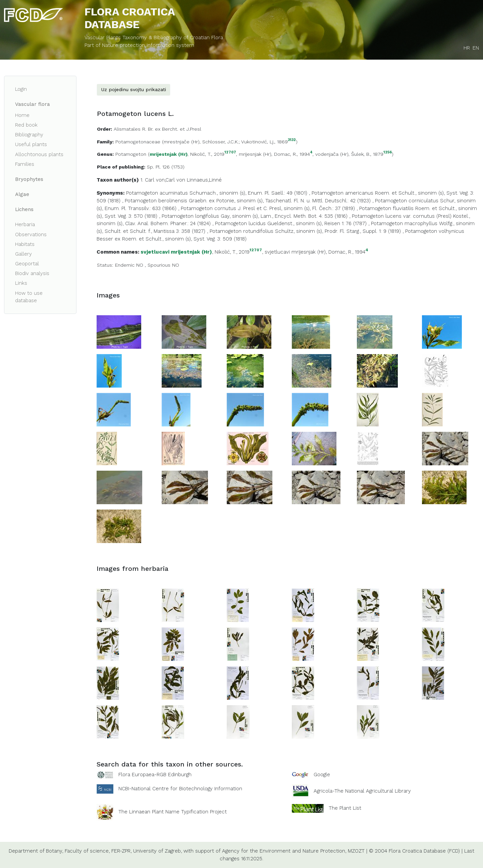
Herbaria (25, 224)
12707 (230, 153)
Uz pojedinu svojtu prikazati (133, 89)
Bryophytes (29, 179)
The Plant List (345, 808)
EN (476, 48)
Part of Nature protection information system (139, 45)
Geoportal (27, 264)
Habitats (25, 244)
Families (25, 164)
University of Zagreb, (157, 851)
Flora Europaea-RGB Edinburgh (155, 775)
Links (21, 283)
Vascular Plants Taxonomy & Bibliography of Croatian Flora (154, 38)
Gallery (23, 254)
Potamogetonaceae (138, 142)
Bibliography (29, 135)
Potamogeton (131, 154)
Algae (22, 194)
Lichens (24, 209)
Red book (26, 125)
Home (22, 115)
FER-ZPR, (121, 851)
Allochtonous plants (39, 154)
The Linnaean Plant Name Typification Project (173, 812)
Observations (31, 235)
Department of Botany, (36, 851)
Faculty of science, (87, 851)
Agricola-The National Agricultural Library (362, 791)
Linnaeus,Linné (204, 180)
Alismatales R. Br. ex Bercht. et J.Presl (157, 129)
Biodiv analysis (32, 273)
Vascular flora (33, 104)
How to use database (29, 297)
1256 (388, 153)
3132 (292, 140)
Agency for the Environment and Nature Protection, (284, 851)
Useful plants (31, 144)
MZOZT (356, 851)
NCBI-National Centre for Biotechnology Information (180, 789)
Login (21, 89)
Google (322, 775)
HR (467, 48)
